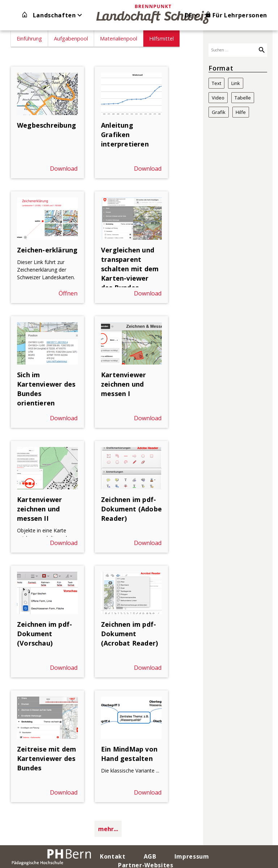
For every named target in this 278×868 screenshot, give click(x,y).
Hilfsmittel (161, 39)
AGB (150, 856)
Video (218, 98)
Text (216, 83)
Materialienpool (119, 39)
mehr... (108, 829)
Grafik (219, 112)
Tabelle (243, 98)
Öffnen (68, 293)
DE (192, 15)
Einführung (29, 39)
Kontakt (113, 856)
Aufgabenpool (71, 39)
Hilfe (241, 112)
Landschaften (58, 15)
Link (236, 83)
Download (64, 169)
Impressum (192, 856)
